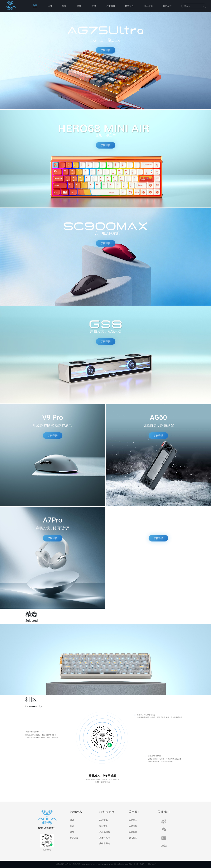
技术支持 (167, 6)
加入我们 (133, 838)
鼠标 (79, 6)
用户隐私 (140, 864)
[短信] (164, 838)
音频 (94, 6)
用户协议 (152, 864)
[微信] (164, 829)
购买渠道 (74, 838)
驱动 (50, 6)
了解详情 (105, 50)
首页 (35, 5)
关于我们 (111, 6)
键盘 (64, 6)
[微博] (164, 821)
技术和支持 (105, 838)
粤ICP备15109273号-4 (123, 864)
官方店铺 (148, 6)
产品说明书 (105, 832)
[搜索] (193, 6)
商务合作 (129, 6)
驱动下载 (103, 826)
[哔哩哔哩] (164, 846)
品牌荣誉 (133, 832)
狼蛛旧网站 (105, 844)
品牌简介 (133, 820)
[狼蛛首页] (14, 6)
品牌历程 (133, 826)
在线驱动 (103, 820)
